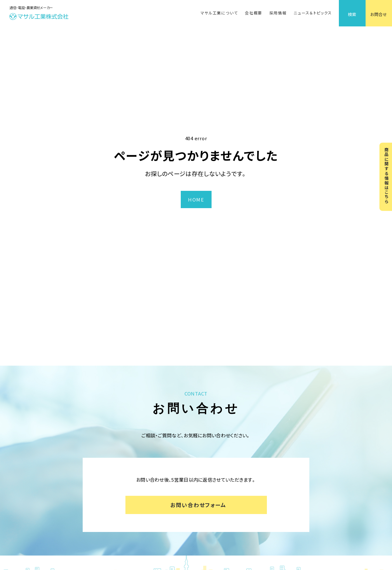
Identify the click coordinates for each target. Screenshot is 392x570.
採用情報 (278, 13)
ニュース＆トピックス (313, 13)
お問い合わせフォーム (198, 505)
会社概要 (254, 13)
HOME (196, 199)
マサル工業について (219, 13)
